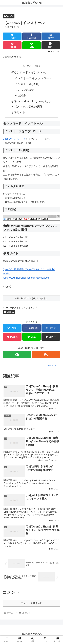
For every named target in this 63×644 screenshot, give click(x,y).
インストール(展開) (27, 84)
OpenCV (9, 16)
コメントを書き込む (32, 603)
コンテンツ (28, 66)
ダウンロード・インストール (30, 72)
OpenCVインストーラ (14, 139)
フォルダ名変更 (25, 90)
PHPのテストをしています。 (33, 298)
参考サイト (18, 112)
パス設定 (20, 96)
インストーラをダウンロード (33, 78)
